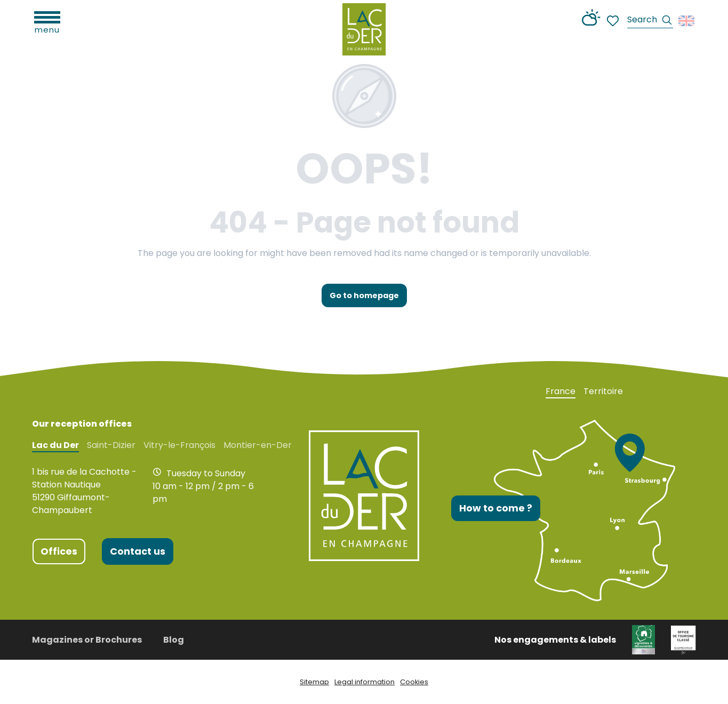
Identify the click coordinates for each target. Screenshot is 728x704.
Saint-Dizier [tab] (111, 445)
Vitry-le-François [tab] (179, 445)
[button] (650, 21)
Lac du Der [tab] (55, 445)
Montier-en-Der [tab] (258, 445)
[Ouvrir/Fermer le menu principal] (47, 21)
